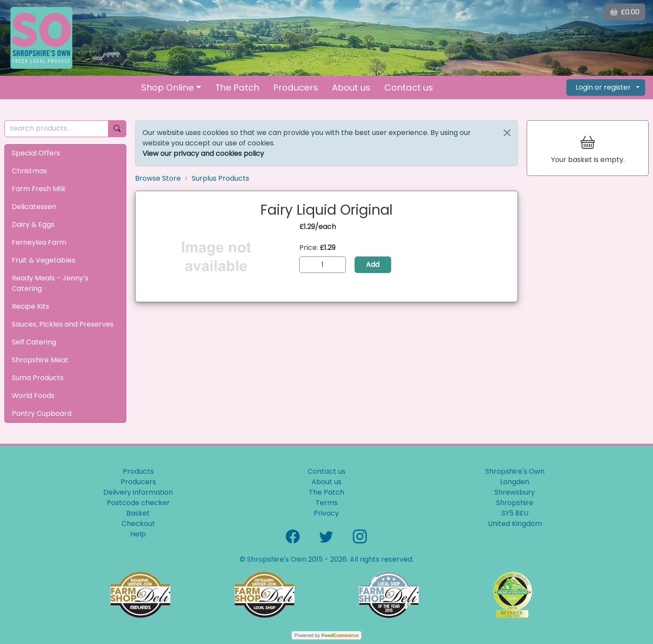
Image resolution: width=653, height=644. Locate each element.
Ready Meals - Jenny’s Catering (50, 283)
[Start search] (117, 129)
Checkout (138, 524)
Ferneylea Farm (39, 242)
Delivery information (138, 492)
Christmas (29, 171)
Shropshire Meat (40, 360)
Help (138, 534)
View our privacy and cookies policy (203, 153)
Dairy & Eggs (33, 224)
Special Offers (36, 153)
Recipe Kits (30, 306)
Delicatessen (34, 207)
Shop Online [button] (167, 88)
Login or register (603, 87)
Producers (296, 88)
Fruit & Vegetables (44, 260)
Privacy (326, 513)
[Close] (507, 133)
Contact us (409, 88)
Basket (138, 513)
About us (351, 88)
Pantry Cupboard (42, 413)
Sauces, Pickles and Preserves (63, 324)
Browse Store (158, 178)
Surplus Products (220, 178)
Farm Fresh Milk (39, 189)
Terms (326, 503)
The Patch (237, 88)
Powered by (326, 635)
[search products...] (56, 129)
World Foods (33, 396)
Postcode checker (138, 503)
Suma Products (38, 378)
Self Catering (34, 342)
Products (138, 471)
